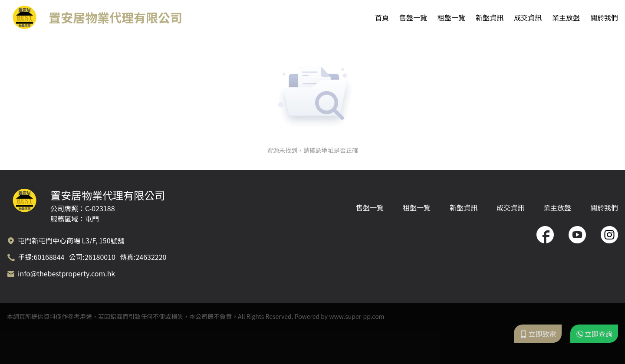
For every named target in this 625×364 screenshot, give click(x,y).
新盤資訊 (490, 17)
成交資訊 (528, 17)
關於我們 (604, 17)
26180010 (100, 257)
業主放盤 (566, 17)
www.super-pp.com (357, 316)
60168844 (49, 257)
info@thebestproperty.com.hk (66, 273)
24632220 (151, 257)
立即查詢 (594, 334)
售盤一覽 (413, 17)
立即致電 (538, 334)
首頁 (382, 17)
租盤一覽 (451, 17)
